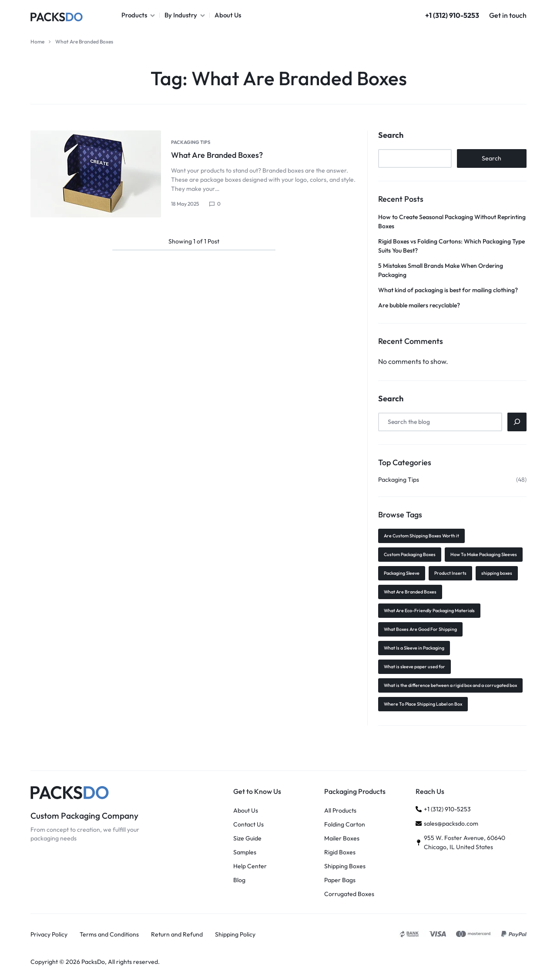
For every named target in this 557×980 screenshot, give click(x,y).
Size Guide (247, 838)
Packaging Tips (191, 142)
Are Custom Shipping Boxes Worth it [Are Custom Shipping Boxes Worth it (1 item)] (421, 536)
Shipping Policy (235, 935)
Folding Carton (345, 825)
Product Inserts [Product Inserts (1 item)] (450, 573)
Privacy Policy (49, 935)
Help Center (250, 866)
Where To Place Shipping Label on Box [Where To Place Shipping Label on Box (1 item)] (423, 704)
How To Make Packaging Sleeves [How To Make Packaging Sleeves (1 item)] (484, 554)
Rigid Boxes (340, 852)
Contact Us (248, 825)
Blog (239, 880)
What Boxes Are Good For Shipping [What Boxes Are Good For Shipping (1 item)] (420, 629)
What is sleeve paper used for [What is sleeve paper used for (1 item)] (414, 667)
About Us (228, 15)
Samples (245, 852)
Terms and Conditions (109, 935)
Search (391, 135)
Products (138, 15)
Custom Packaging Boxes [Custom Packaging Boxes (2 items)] (410, 554)
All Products (340, 811)
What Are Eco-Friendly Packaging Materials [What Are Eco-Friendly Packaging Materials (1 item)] (429, 610)
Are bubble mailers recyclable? (419, 305)
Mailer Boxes (342, 838)
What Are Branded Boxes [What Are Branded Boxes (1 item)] (410, 592)
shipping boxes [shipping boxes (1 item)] (497, 573)
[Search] (517, 422)
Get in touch (508, 15)
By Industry (185, 15)
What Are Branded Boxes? (217, 155)
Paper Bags (340, 880)
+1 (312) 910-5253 (452, 15)
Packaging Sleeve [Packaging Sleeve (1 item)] (402, 573)
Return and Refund (177, 935)
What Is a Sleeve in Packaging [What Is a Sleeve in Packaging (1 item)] (414, 648)
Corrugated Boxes (349, 894)
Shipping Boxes (345, 866)
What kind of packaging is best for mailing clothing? (448, 290)
